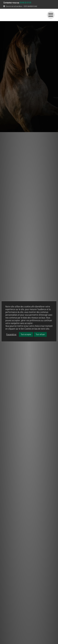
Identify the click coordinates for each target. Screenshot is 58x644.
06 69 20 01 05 (25, 3)
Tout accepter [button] (26, 334)
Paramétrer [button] (11, 334)
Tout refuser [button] (40, 334)
